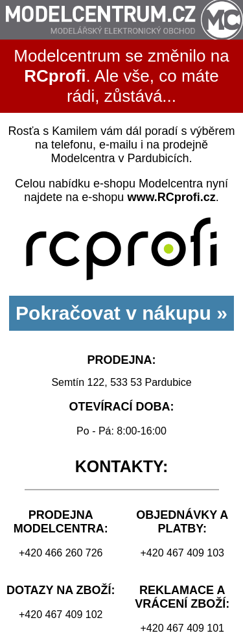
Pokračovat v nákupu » (121, 313)
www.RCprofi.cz (171, 197)
